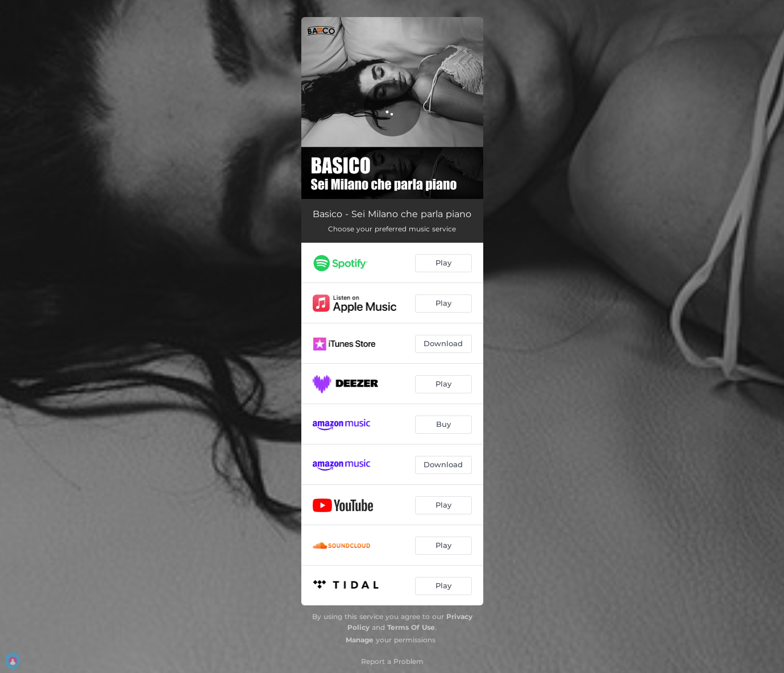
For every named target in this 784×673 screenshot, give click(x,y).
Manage (360, 640)
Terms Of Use (411, 627)
